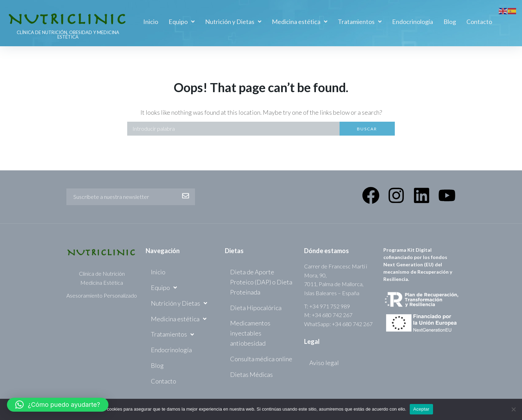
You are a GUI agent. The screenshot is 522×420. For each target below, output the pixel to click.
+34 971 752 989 (330, 306)
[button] (58, 405)
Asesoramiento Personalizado (102, 295)
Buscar (367, 129)
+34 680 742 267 (332, 315)
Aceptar (421, 409)
